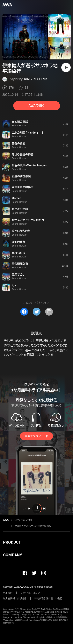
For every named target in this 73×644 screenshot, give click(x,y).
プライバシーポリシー (31, 593)
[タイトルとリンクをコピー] (49, 312)
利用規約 (8, 593)
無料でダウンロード (36, 436)
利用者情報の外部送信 (15, 599)
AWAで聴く (36, 106)
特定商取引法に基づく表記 (48, 599)
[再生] (66, 67)
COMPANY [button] (13, 555)
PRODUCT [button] (12, 542)
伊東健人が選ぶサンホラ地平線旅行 (33, 526)
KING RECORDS (36, 79)
